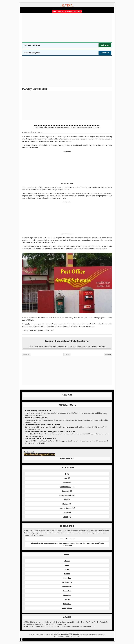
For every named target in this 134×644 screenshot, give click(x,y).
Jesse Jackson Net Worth (36, 418)
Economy (66, 491)
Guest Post (67, 591)
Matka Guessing (89, 635)
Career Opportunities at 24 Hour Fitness (42, 425)
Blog (66, 478)
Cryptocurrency (66, 487)
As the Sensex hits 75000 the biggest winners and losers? (50, 432)
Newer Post (26, 354)
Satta (99, 635)
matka (28, 324)
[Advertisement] (67, 28)
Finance (30, 330)
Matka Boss (76, 635)
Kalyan (67, 574)
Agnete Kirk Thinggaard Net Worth (40, 438)
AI (66, 474)
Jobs (65, 500)
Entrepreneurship (66, 495)
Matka (67, 561)
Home (67, 354)
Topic (52, 330)
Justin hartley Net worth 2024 (38, 411)
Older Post (108, 354)
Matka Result (64, 635)
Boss (67, 565)
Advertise (67, 595)
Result (67, 569)
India (36, 330)
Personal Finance (65, 508)
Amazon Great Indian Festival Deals (67, 11)
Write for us (67, 582)
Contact (67, 599)
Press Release (67, 587)
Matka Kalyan (54, 635)
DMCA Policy (67, 608)
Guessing (67, 578)
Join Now (105, 45)
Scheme (46, 330)
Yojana (66, 517)
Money (40, 330)
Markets (65, 504)
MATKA (71, 633)
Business (66, 482)
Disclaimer (67, 604)
